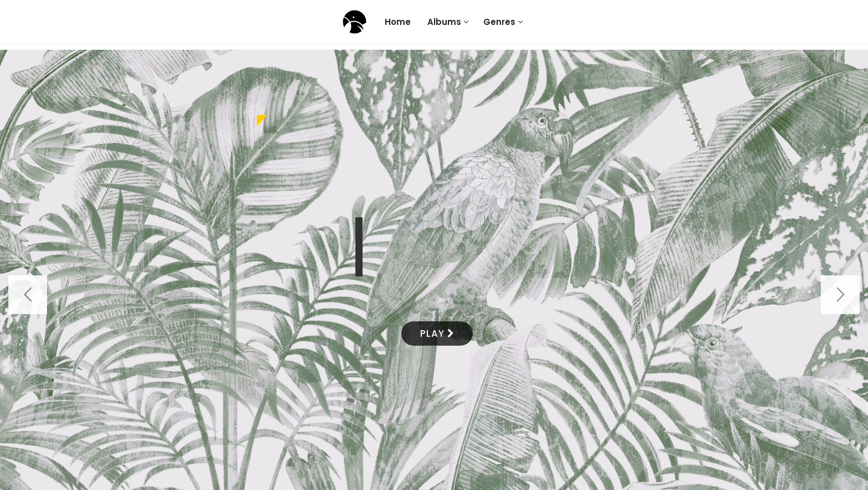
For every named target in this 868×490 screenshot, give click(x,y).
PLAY (437, 333)
